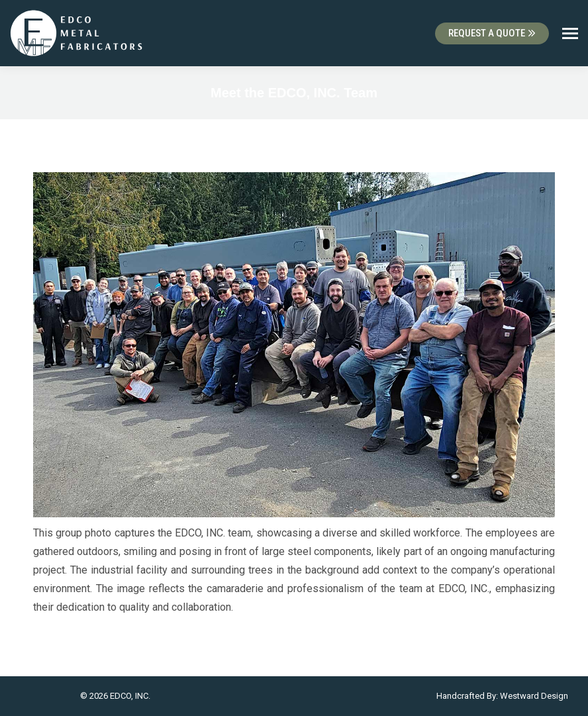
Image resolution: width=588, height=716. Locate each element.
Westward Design (534, 696)
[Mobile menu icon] (570, 33)
